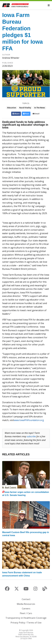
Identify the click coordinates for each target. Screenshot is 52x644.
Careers (26, 609)
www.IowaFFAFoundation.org (29, 420)
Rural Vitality (25, 108)
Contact (26, 599)
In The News (40, 108)
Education (12, 108)
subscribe (31, 436)
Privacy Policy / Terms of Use (26, 623)
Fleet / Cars (26, 613)
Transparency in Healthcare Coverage (26, 618)
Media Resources (26, 604)
